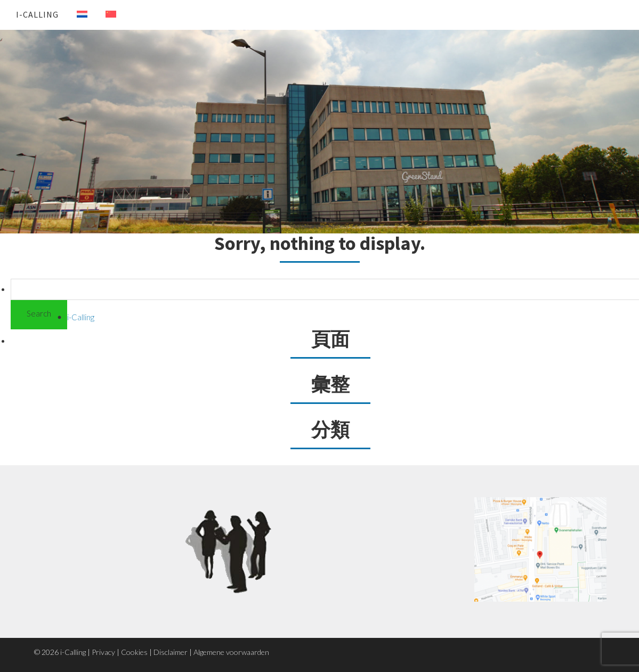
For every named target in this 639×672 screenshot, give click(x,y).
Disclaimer (171, 652)
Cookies (134, 652)
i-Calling (37, 14)
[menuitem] (74, 14)
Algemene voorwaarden (231, 652)
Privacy (103, 652)
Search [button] (39, 313)
